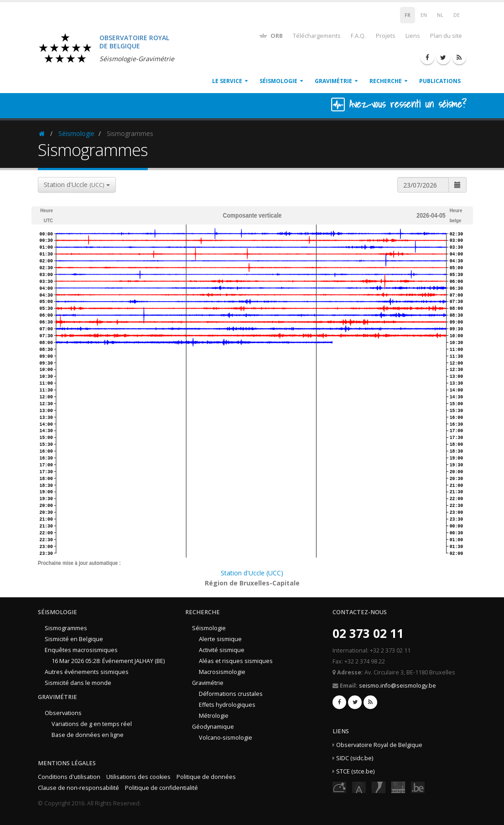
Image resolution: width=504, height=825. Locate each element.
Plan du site (446, 36)
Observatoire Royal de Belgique (379, 745)
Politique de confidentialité (161, 788)
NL (440, 15)
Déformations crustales (231, 694)
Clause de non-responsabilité (78, 788)
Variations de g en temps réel (92, 724)
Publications (440, 81)
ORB (271, 35)
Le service (227, 81)
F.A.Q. (358, 36)
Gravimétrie (333, 81)
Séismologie (278, 81)
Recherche (386, 81)
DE (457, 15)
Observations (63, 713)
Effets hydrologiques (227, 705)
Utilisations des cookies (138, 777)
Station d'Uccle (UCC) (252, 573)
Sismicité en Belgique (74, 639)
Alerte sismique (220, 639)
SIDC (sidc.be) (355, 758)
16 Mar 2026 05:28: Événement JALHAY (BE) (108, 661)
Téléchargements (317, 36)
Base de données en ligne (88, 735)
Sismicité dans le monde (78, 683)
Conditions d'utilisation (69, 777)
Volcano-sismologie (226, 738)
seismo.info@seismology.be (397, 686)
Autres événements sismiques (87, 672)
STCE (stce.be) (355, 771)
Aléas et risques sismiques (236, 661)
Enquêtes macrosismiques (81, 650)
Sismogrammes (66, 628)
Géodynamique (213, 727)
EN (424, 15)
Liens (413, 36)
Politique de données (206, 777)
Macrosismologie (222, 672)
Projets (386, 36)
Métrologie (214, 716)
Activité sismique (222, 650)
